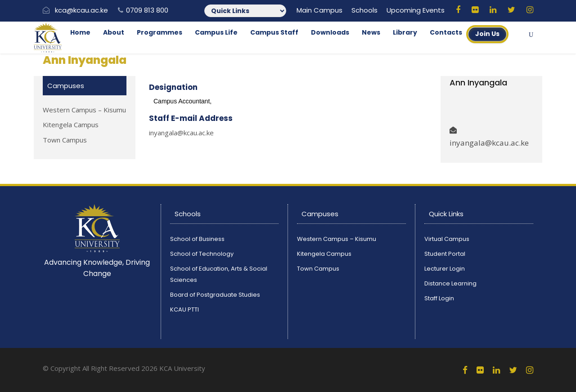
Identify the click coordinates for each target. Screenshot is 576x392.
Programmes (160, 32)
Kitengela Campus (71, 125)
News (371, 32)
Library (405, 32)
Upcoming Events (416, 10)
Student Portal (445, 254)
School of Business (197, 239)
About (114, 32)
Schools (364, 10)
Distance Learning (450, 283)
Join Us (487, 34)
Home (80, 32)
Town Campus (65, 140)
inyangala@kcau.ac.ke (181, 133)
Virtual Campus (447, 239)
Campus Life (216, 32)
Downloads (330, 32)
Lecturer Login (445, 269)
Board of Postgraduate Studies (215, 295)
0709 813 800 (147, 10)
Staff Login (439, 298)
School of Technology (202, 254)
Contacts (446, 32)
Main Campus (319, 10)
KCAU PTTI (184, 310)
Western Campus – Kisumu (84, 110)
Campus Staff (274, 32)
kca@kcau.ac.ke (81, 10)
